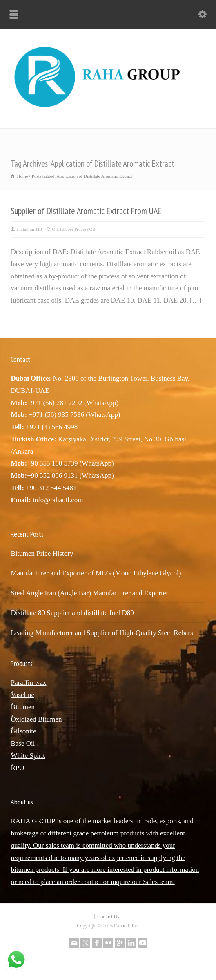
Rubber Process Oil (78, 229)
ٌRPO (17, 768)
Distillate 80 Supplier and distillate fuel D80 (72, 613)
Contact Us (108, 917)
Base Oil (23, 743)
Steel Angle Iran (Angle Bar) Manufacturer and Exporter (89, 593)
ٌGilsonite (23, 731)
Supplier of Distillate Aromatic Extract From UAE (86, 211)
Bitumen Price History (42, 553)
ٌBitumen (23, 707)
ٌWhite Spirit (28, 756)
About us (22, 802)
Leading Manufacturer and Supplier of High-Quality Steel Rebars (102, 633)
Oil (55, 229)
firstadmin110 (29, 229)
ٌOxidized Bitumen (36, 719)
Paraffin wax (28, 683)
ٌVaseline (22, 695)
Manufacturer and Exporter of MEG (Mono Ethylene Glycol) (96, 573)
